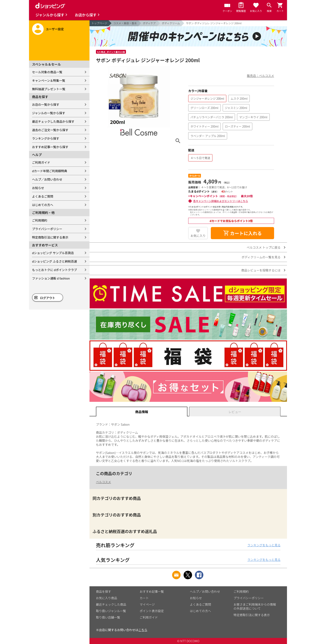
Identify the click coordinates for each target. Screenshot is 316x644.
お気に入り (198, 236)
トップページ (99, 23)
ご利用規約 (40, 220)
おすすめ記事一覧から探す (50, 147)
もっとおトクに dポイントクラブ (55, 270)
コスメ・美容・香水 (125, 23)
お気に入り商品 (107, 598)
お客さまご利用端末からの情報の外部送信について (255, 606)
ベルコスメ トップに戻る (264, 247)
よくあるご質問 (43, 196)
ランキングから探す (46, 138)
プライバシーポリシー (47, 229)
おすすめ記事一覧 (152, 591)
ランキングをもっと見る (264, 545)
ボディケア (149, 23)
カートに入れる (242, 233)
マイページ (147, 604)
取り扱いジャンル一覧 (111, 611)
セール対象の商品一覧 (47, 72)
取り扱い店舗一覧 (108, 617)
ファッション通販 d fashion (51, 278)
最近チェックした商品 (111, 604)
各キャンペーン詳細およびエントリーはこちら (221, 201)
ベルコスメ (103, 482)
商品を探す (103, 591)
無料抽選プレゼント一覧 (49, 89)
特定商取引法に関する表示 (50, 237)
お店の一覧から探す (46, 104)
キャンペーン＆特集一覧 (49, 80)
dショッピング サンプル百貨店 (53, 253)
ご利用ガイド (41, 162)
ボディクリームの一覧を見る (261, 257)
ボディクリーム (171, 23)
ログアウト (48, 298)
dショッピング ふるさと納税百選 (55, 261)
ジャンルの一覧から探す (49, 113)
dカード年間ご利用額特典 (50, 171)
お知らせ (38, 188)
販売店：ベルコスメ (260, 76)
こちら (143, 630)
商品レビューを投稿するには (261, 270)
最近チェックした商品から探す (53, 121)
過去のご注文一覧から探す (50, 130)
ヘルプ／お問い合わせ (47, 179)
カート (144, 598)
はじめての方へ (43, 205)
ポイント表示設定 (152, 611)
